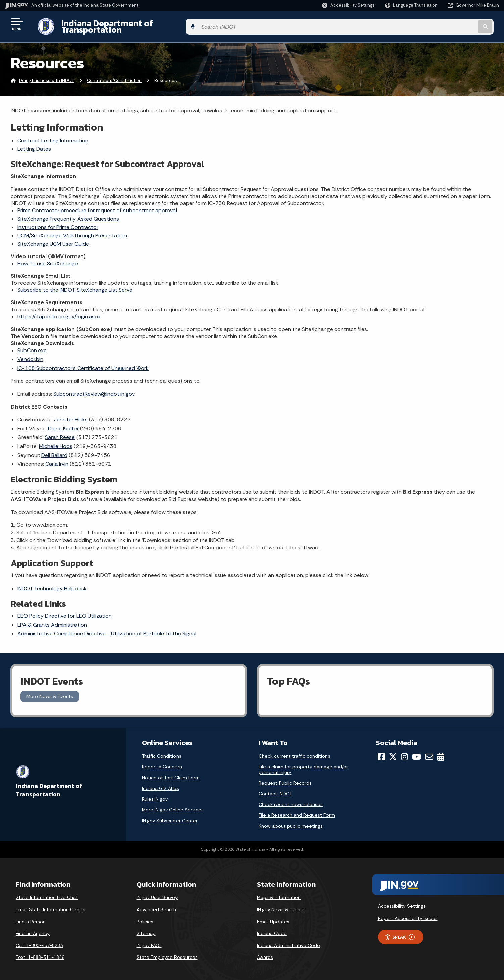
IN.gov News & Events (281, 904)
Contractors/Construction (114, 75)
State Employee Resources (167, 952)
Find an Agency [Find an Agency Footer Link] (33, 928)
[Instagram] (405, 752)
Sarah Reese (60, 432)
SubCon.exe (32, 345)
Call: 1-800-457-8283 (39, 940)
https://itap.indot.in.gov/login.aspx (59, 311)
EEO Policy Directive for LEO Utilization (65, 611)
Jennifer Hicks (71, 414)
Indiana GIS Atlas (160, 783)
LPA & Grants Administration (52, 620)
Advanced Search (156, 904)
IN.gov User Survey (157, 892)
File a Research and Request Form (297, 810)
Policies (145, 916)
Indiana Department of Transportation (131, 24)
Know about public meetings (291, 821)
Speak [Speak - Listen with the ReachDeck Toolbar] (400, 932)
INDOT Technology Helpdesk (52, 583)
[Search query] (442, 24)
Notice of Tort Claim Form (171, 773)
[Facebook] (381, 752)
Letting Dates (34, 144)
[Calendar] (441, 752)
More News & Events (50, 691)
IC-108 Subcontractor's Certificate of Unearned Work (83, 363)
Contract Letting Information (53, 135)
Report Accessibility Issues (408, 913)
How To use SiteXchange (48, 258)
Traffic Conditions (162, 751)
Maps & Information (279, 892)
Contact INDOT (275, 789)
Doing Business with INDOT (47, 75)
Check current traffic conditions (294, 751)
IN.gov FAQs (149, 940)
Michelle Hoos (56, 441)
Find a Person (31, 916)
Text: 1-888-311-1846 (40, 952)
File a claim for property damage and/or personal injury (303, 764)
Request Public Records (285, 778)
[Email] (429, 752)
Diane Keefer (63, 423)
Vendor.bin (30, 354)
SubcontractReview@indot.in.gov (94, 389)
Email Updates (273, 916)
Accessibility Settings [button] (402, 901)
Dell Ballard (54, 450)
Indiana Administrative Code (289, 940)
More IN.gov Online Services (173, 805)
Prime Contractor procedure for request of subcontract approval (97, 205)
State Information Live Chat (47, 892)
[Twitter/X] (393, 752)
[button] (348, 5)
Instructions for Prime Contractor (58, 222)
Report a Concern (162, 762)
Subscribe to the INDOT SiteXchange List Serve (75, 285)
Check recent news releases (291, 799)
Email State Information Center (51, 904)
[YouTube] (417, 752)
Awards (265, 952)
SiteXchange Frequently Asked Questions (68, 213)
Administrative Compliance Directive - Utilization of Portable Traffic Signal (107, 628)
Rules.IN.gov (155, 794)
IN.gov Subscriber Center (170, 815)
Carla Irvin (57, 459)
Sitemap (146, 928)
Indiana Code (272, 928)
